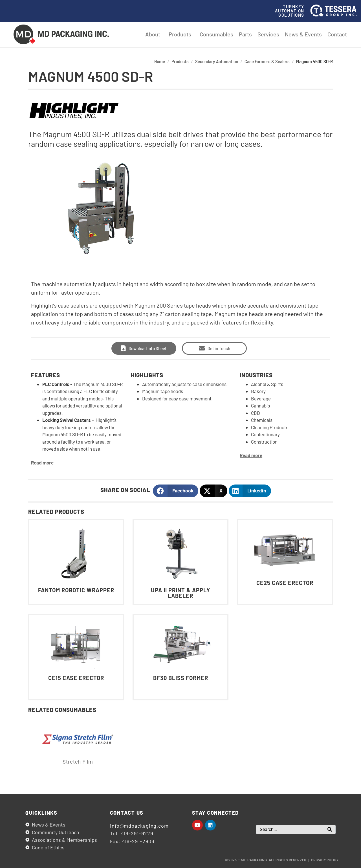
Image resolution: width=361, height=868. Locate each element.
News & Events (303, 34)
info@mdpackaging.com (139, 826)
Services (268, 34)
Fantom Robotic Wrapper (76, 590)
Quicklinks (41, 813)
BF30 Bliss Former (181, 678)
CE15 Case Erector (76, 678)
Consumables (216, 34)
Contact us (127, 813)
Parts (245, 34)
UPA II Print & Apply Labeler (180, 593)
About (154, 34)
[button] (176, 491)
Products (181, 34)
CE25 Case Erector (285, 583)
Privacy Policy (325, 860)
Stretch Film (78, 762)
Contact (337, 34)
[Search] (330, 829)
